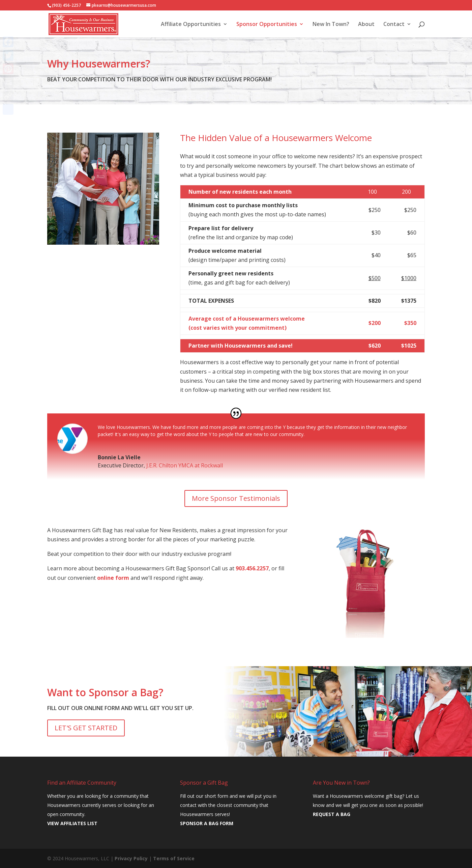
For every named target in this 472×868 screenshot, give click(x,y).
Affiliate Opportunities (191, 25)
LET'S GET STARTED (86, 728)
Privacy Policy (131, 858)
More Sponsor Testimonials (236, 498)
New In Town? (331, 25)
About (366, 25)
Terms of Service (174, 858)
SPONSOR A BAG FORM (207, 823)
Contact (394, 25)
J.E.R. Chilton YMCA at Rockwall (185, 465)
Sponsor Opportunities (267, 25)
